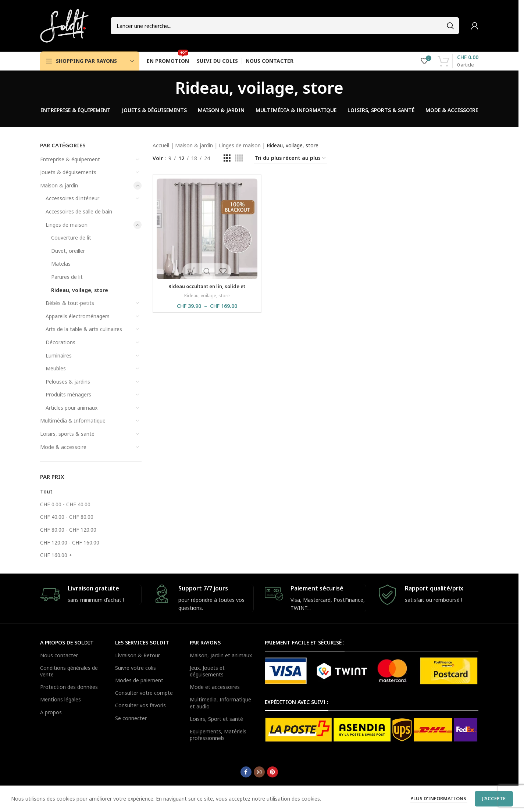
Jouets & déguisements (68, 172)
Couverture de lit (71, 238)
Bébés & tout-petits (70, 303)
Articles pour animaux (72, 408)
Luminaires (59, 355)
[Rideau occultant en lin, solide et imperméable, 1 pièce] (207, 229)
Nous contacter (59, 655)
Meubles (56, 368)
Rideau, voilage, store (80, 290)
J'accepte (494, 798)
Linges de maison (67, 225)
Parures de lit (67, 277)
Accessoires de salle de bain (79, 211)
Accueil (161, 145)
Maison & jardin (59, 185)
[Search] (285, 26)
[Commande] (290, 158)
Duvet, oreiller (68, 251)
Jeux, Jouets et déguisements (207, 671)
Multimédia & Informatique (73, 421)
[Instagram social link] (259, 772)
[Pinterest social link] (272, 772)
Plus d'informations (439, 798)
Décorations (60, 342)
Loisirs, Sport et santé (216, 719)
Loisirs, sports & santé (67, 434)
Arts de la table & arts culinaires (84, 329)
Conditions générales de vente (69, 671)
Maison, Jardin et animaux (221, 655)
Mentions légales (60, 699)
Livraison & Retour (138, 655)
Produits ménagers (68, 394)
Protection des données (69, 687)
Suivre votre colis (136, 668)
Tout (46, 491)
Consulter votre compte (144, 693)
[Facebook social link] (246, 772)
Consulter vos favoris (140, 705)
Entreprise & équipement (70, 159)
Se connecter (131, 718)
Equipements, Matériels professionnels (218, 735)
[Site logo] (64, 25)
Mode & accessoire (63, 447)
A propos (51, 712)
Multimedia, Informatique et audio (220, 703)
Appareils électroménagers (78, 316)
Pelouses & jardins (68, 382)
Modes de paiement (139, 680)
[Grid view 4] (239, 158)
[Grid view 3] (227, 158)
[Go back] (166, 87)
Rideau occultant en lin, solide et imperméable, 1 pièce (207, 290)
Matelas (61, 264)
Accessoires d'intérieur (72, 198)
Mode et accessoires (215, 687)
